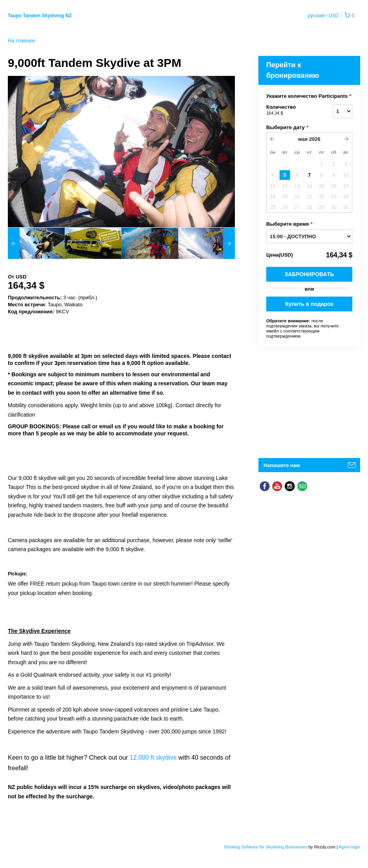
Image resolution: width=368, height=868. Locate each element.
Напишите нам (282, 465)
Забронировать (309, 274)
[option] (36, 243)
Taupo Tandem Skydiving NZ (40, 16)
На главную (22, 40)
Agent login (349, 847)
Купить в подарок (309, 304)
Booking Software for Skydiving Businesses (266, 847)
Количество (290, 110)
